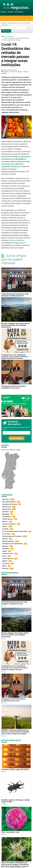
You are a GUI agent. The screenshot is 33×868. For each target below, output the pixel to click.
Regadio (5, 561)
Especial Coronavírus (16, 72)
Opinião (5, 551)
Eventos (5, 526)
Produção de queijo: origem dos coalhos (15, 769)
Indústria (5, 539)
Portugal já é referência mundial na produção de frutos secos (14, 387)
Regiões (4, 23)
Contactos (10, 12)
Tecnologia (6, 563)
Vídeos (4, 566)
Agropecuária (7, 509)
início (4, 36)
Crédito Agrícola (7, 519)
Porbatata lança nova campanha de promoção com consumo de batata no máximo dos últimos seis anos (15, 357)
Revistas (3, 12)
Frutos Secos (7, 534)
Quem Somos (19, 12)
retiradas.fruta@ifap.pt (16, 240)
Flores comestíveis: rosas (10, 832)
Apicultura (5, 512)
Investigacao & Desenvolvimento (12, 544)
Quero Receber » (16, 438)
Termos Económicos (25, 23)
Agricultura (10, 36)
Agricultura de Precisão (10, 504)
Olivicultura (6, 549)
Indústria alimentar (8, 541)
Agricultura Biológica (9, 502)
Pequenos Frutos (8, 554)
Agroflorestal (6, 507)
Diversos (5, 521)
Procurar (6, 31)
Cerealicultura (7, 517)
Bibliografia (5, 25)
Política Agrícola (7, 559)
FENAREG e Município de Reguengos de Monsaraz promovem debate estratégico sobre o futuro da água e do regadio (16, 732)
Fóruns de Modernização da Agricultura (15, 531)
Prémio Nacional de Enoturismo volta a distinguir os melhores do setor (15, 295)
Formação (5, 529)
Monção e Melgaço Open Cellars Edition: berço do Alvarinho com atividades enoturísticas (16, 325)
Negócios (5, 546)
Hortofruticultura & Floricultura (12, 536)
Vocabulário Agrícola (13, 23)
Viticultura (5, 568)
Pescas (5, 556)
